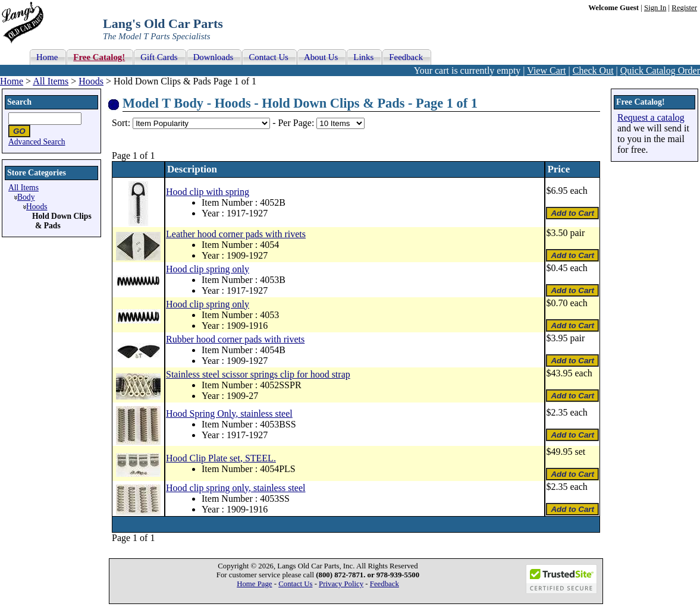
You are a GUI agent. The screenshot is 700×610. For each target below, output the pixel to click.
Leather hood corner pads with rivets (236, 234)
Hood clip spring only (208, 269)
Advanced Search (37, 142)
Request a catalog (651, 117)
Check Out (593, 70)
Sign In (655, 8)
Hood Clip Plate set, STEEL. (221, 458)
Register (684, 8)
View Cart (546, 70)
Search (19, 102)
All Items (51, 81)
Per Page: (297, 123)
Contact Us (295, 584)
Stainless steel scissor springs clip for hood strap (258, 374)
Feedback (384, 584)
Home (12, 81)
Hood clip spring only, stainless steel (236, 488)
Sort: (121, 123)
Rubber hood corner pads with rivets (235, 339)
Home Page (254, 584)
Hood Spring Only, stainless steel (229, 414)
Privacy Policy (341, 584)
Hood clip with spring (208, 192)
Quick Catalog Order (660, 70)
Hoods (91, 81)
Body (26, 197)
